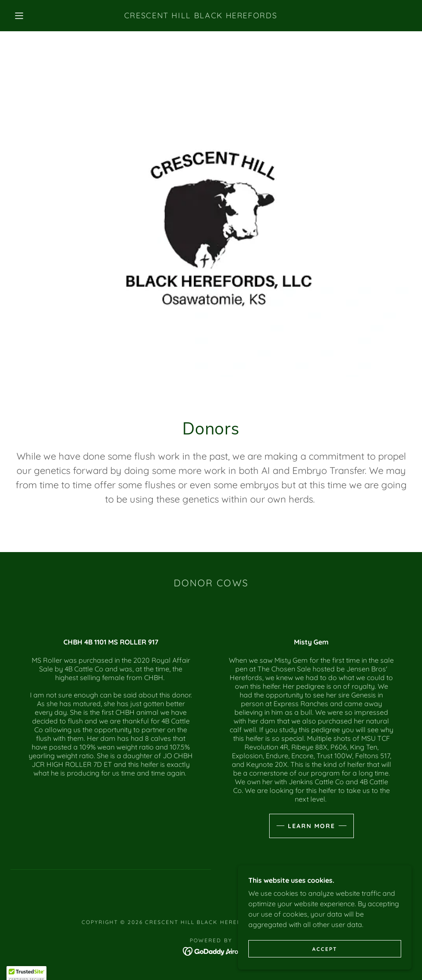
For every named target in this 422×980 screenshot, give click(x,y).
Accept (325, 955)
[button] (20, 16)
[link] (200, 16)
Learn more (312, 826)
